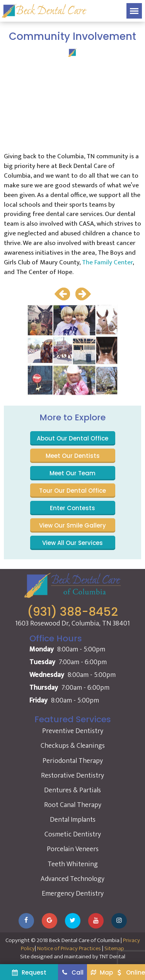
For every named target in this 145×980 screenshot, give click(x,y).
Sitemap (114, 948)
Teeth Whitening (73, 864)
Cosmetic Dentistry (73, 834)
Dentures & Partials (72, 790)
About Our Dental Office (72, 438)
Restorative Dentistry (72, 776)
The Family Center (107, 262)
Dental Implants (73, 820)
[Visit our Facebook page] (26, 921)
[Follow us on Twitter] (73, 921)
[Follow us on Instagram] (119, 921)
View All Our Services (72, 543)
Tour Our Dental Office (72, 491)
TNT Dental (112, 957)
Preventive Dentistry (73, 731)
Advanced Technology (72, 879)
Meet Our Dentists (73, 456)
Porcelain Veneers (73, 849)
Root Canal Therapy (73, 805)
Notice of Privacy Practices (69, 948)
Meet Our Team (72, 473)
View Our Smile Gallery (72, 525)
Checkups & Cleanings (73, 746)
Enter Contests (72, 508)
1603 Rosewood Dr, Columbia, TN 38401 (72, 624)
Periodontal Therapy (73, 761)
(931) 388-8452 (72, 612)
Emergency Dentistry (73, 894)
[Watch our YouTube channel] (96, 921)
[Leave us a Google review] (49, 921)
